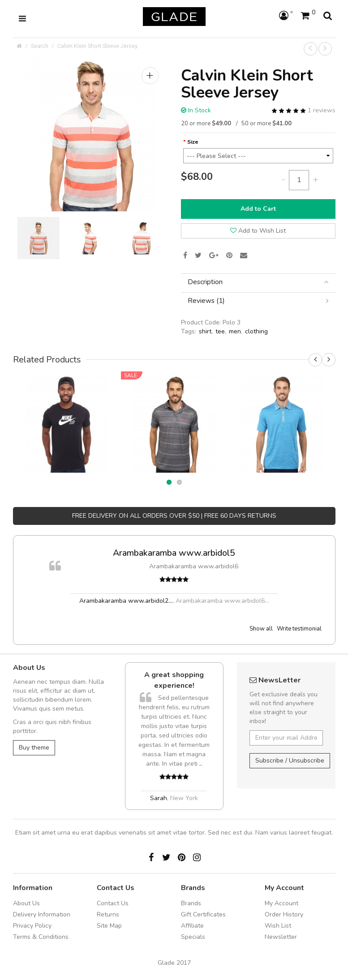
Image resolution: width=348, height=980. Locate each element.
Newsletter (281, 937)
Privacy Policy (32, 926)
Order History (284, 914)
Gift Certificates (203, 914)
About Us (26, 903)
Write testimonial (299, 629)
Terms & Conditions (41, 937)
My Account (281, 903)
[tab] (258, 282)
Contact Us (113, 903)
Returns (108, 914)
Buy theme (34, 748)
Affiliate (192, 926)
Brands (191, 903)
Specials (193, 937)
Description (258, 282)
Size (193, 142)
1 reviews (322, 110)
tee (220, 331)
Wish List (278, 926)
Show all (261, 629)
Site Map (109, 926)
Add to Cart (258, 209)
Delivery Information (42, 914)
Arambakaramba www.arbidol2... (126, 601)
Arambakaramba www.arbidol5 (174, 553)
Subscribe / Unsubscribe (290, 761)
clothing (256, 331)
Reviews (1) (258, 301)
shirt (205, 331)
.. (201, 764)
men (235, 331)
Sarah (159, 798)
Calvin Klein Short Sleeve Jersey (97, 46)
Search (40, 46)
